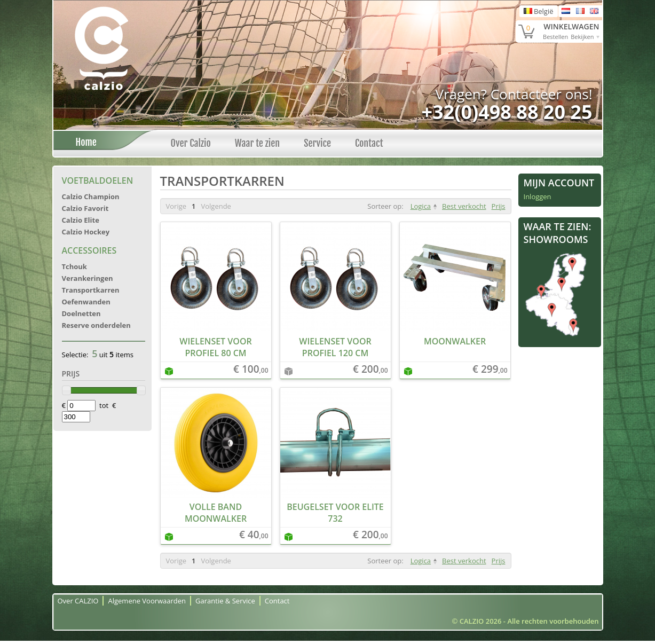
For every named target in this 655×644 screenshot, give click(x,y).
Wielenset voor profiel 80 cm (215, 347)
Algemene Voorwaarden (147, 601)
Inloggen (538, 197)
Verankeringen (88, 278)
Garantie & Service (225, 601)
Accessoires (89, 250)
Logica (421, 206)
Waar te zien (257, 143)
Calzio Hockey (86, 232)
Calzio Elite (81, 220)
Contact (369, 143)
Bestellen (555, 37)
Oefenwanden (86, 302)
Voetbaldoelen (98, 180)
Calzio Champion (91, 197)
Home (83, 142)
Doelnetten (81, 313)
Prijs (499, 206)
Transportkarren (91, 290)
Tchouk (74, 266)
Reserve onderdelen (96, 325)
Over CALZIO (78, 601)
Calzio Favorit (85, 208)
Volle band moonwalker (216, 513)
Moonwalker (455, 341)
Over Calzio (191, 143)
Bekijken (582, 37)
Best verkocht (464, 206)
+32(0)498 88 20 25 (507, 112)
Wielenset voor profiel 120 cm (335, 347)
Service (317, 143)
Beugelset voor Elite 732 (335, 513)
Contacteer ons (540, 94)
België (539, 11)
